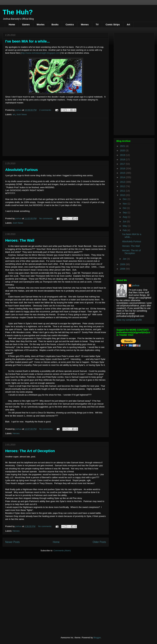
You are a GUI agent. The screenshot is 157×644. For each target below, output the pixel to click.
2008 (123, 269)
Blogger (97, 638)
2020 (123, 150)
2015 (123, 173)
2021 (123, 146)
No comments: (46, 218)
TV (97, 25)
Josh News (22, 114)
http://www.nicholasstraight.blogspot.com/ (41, 53)
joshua (136, 285)
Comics (70, 25)
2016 (123, 168)
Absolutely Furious (22, 170)
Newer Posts (12, 542)
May (125, 226)
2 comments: (46, 110)
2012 (123, 186)
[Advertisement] (56, 137)
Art (128, 25)
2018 (123, 159)
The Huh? (18, 12)
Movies (41, 25)
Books (55, 25)
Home (12, 25)
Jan (125, 259)
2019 (123, 155)
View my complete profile (129, 320)
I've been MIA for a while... (27, 41)
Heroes (16, 433)
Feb (125, 230)
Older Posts (99, 542)
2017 (123, 164)
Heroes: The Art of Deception (30, 451)
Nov (125, 204)
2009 (123, 264)
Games (26, 25)
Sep (125, 212)
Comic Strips (113, 25)
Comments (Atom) (62, 551)
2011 (123, 191)
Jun (125, 221)
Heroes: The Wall (20, 240)
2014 (123, 177)
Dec (125, 199)
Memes (85, 25)
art (14, 114)
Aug (125, 217)
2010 (123, 195)
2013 (123, 182)
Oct (125, 208)
